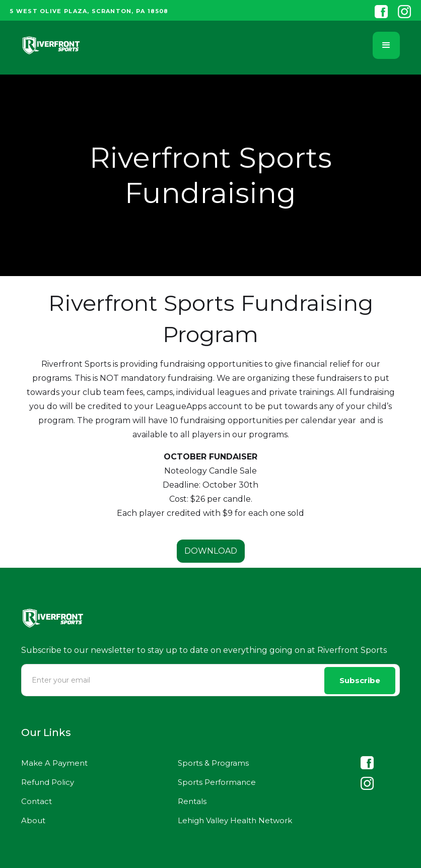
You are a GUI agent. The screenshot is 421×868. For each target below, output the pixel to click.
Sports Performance (217, 782)
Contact (37, 801)
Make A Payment (54, 763)
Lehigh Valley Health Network (235, 820)
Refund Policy (48, 782)
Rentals (192, 801)
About (33, 820)
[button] (386, 45)
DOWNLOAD (211, 551)
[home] (51, 45)
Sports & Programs (213, 763)
